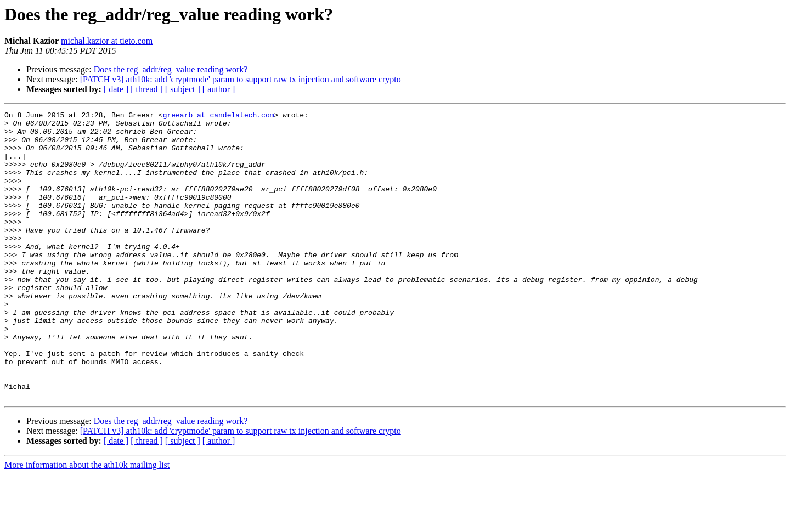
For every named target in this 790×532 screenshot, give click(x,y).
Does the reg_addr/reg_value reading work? (171, 69)
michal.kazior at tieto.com (107, 41)
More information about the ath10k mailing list (87, 522)
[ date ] (116, 89)
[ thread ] (147, 89)
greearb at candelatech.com (219, 116)
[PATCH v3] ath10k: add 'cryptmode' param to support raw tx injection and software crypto (241, 79)
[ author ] (219, 89)
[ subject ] (183, 89)
